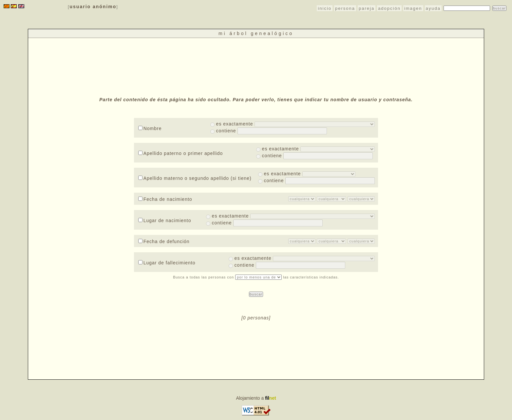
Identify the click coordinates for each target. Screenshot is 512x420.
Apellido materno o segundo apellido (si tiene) (195, 178)
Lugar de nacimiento (165, 220)
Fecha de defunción (164, 241)
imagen (413, 8)
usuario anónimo (93, 7)
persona (345, 8)
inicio (325, 8)
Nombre (150, 128)
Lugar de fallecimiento (167, 263)
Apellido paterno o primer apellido (181, 153)
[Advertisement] (256, 67)
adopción (389, 8)
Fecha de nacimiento (165, 199)
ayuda (433, 8)
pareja (367, 8)
